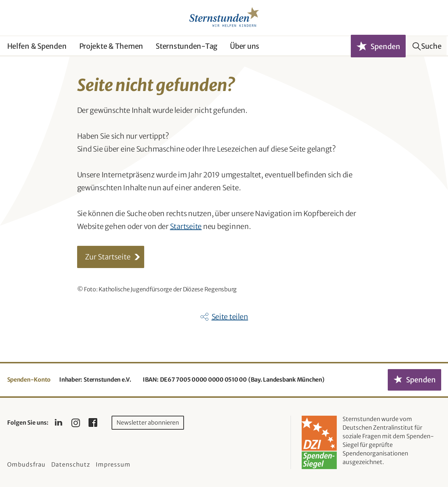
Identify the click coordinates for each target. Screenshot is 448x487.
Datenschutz (71, 464)
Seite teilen (230, 317)
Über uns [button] (245, 46)
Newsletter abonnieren (148, 422)
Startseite (186, 226)
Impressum (113, 464)
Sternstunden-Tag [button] (187, 46)
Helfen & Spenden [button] (37, 46)
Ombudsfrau (26, 464)
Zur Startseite (108, 257)
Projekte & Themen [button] (111, 46)
